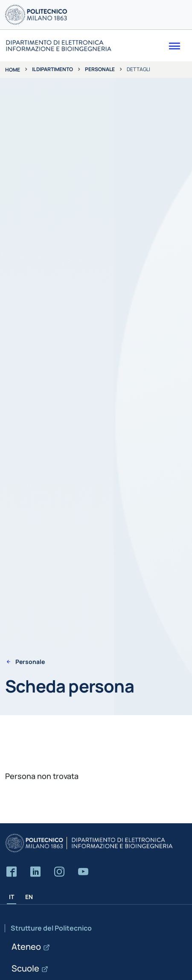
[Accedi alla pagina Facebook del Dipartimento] (12, 872)
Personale (100, 69)
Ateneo (26, 947)
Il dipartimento (52, 69)
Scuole (25, 968)
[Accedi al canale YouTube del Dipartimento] (83, 872)
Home (13, 70)
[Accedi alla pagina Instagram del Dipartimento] (59, 872)
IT (12, 897)
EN (29, 897)
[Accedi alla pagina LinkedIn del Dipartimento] (35, 872)
